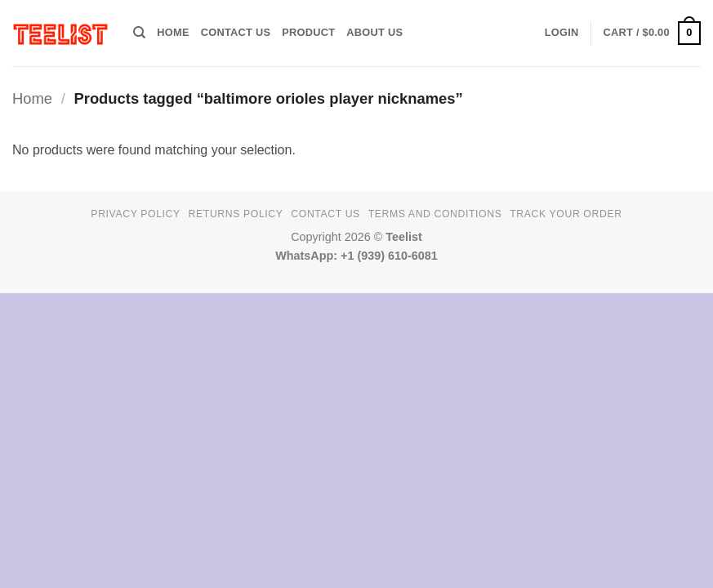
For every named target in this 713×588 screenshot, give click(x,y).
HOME (173, 32)
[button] (562, 33)
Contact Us (236, 32)
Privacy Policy (135, 214)
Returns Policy (236, 214)
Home (32, 98)
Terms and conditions (435, 214)
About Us (374, 32)
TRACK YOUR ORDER (566, 214)
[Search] (139, 33)
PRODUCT (308, 32)
